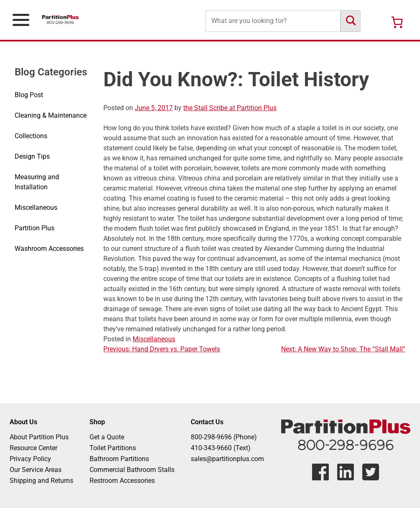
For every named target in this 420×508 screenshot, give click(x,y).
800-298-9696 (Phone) (224, 437)
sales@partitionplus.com (227, 459)
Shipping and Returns (41, 481)
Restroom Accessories (122, 481)
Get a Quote (107, 437)
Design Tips (32, 156)
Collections (31, 136)
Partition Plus (35, 228)
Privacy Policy (30, 459)
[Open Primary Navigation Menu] (21, 20)
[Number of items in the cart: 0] (397, 22)
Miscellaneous (36, 208)
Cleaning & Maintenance (51, 115)
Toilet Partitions (113, 448)
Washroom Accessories (49, 249)
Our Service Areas (36, 470)
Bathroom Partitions (119, 459)
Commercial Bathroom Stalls (132, 470)
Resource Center (33, 448)
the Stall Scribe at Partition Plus (230, 108)
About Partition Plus (39, 437)
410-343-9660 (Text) (221, 448)
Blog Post (29, 95)
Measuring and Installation (37, 182)
